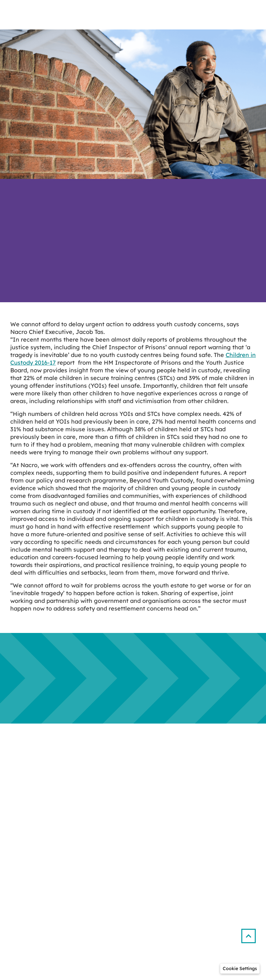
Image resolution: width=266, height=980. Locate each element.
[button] (251, 933)
